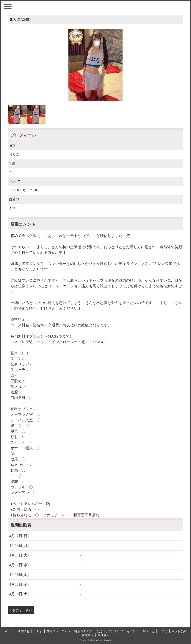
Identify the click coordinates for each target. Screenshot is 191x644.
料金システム (83, 631)
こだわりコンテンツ (109, 631)
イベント (133, 631)
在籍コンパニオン (58, 631)
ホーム (9, 631)
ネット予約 (179, 631)
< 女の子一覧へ (21, 610)
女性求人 (88, 635)
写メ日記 (149, 631)
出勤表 (38, 631)
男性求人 (104, 635)
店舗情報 (24, 631)
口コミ (163, 631)
